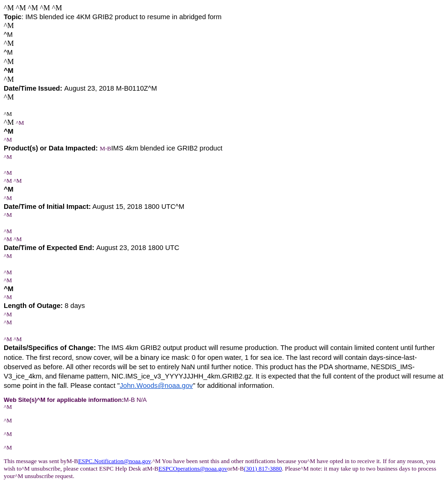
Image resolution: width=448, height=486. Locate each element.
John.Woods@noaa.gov (156, 386)
